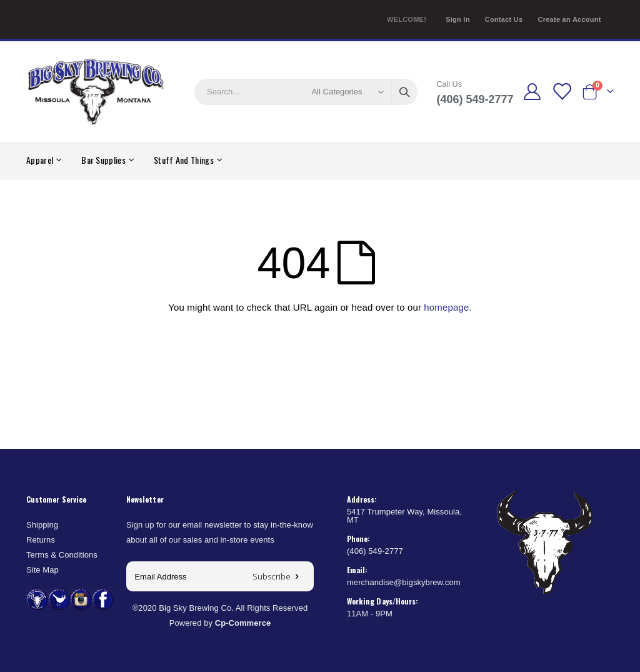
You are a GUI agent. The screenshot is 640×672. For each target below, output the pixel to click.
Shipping (42, 525)
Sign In (458, 19)
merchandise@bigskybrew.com (404, 582)
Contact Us (504, 19)
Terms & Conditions (62, 555)
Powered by (220, 623)
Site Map (42, 570)
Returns (41, 540)
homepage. (447, 307)
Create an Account (569, 19)
